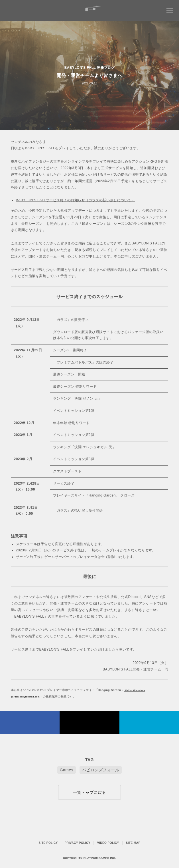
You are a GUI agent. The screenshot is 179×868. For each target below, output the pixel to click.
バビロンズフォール (101, 770)
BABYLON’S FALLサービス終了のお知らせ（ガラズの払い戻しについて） (75, 200)
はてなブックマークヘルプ (149, 722)
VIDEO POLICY (108, 843)
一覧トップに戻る (89, 792)
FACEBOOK (30, 722)
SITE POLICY (48, 843)
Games (67, 770)
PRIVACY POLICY (78, 843)
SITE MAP (133, 843)
